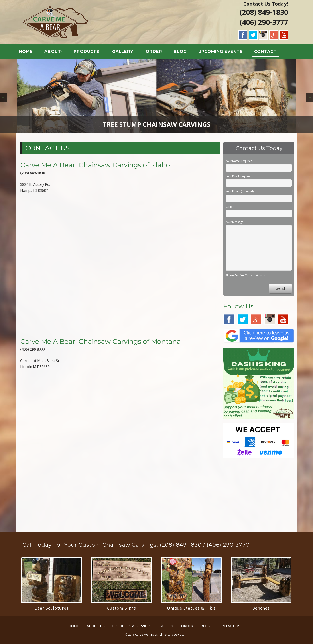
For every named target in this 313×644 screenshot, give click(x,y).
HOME (28, 52)
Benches (261, 608)
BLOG (182, 52)
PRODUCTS (88, 52)
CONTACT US (229, 626)
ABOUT (54, 52)
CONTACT (267, 52)
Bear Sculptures (52, 608)
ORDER (156, 52)
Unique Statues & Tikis (191, 608)
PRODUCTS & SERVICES (132, 626)
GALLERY (124, 52)
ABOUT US (96, 626)
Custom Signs (122, 608)
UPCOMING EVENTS (222, 52)
